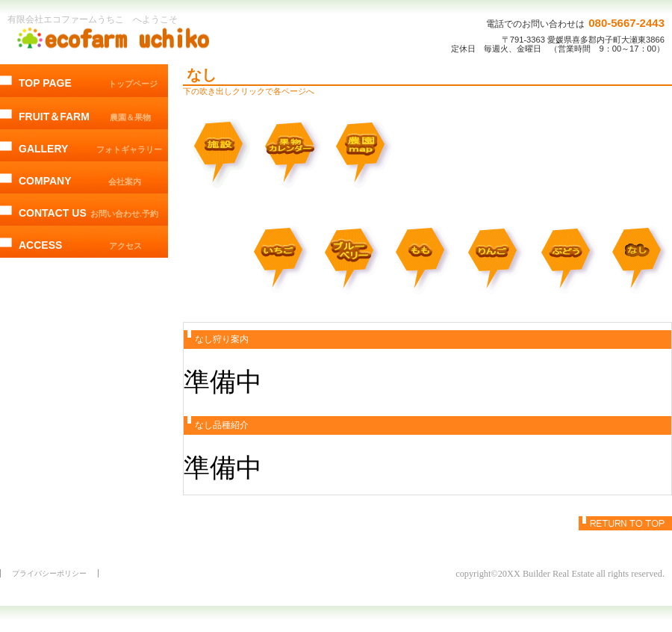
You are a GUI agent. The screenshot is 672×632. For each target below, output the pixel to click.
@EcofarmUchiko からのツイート (84, 329)
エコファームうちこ (116, 38)
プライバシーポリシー (49, 573)
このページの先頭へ (625, 523)
